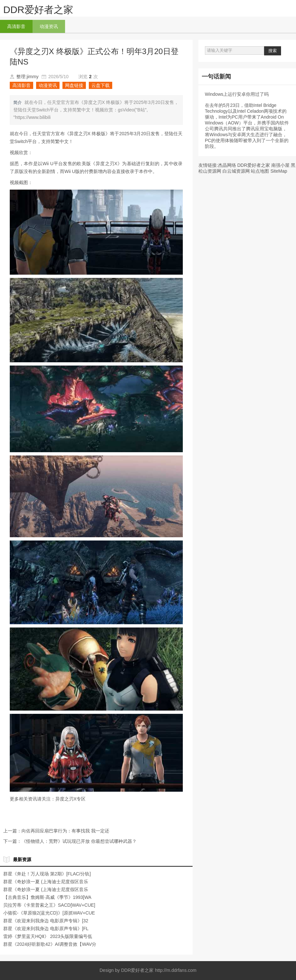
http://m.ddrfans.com (176, 970)
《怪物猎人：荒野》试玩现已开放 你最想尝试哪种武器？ (79, 841)
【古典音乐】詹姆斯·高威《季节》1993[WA (47, 897)
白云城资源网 (236, 171)
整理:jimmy (27, 77)
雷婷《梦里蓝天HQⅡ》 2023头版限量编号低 (48, 936)
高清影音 (16, 26)
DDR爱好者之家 (38, 10)
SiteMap (279, 171)
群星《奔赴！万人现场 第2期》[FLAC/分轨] (47, 874)
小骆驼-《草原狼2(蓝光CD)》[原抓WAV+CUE (49, 913)
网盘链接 (74, 85)
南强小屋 (280, 165)
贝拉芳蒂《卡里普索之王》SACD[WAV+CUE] (49, 905)
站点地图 (260, 171)
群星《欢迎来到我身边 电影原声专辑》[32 (46, 921)
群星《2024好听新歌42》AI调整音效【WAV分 (50, 944)
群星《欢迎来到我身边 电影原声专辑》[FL (46, 929)
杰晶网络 (227, 165)
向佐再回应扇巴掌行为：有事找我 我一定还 (65, 831)
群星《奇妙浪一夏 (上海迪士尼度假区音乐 (46, 882)
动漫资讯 (49, 26)
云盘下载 (101, 85)
